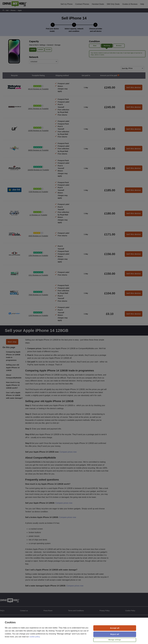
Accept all (115, 628)
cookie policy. (35, 637)
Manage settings (115, 640)
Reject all (115, 634)
